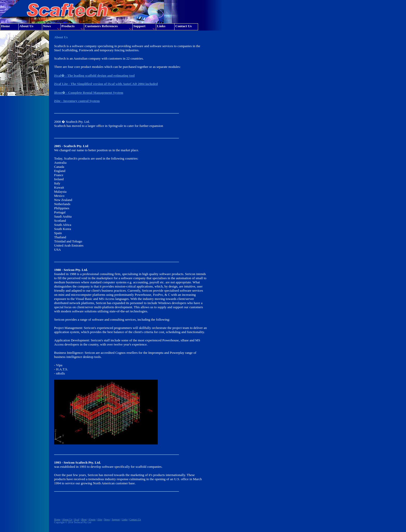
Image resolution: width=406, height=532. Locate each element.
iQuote (92, 519)
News (107, 519)
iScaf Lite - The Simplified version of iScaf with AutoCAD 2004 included (106, 84)
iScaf (77, 519)
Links (125, 519)
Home (57, 519)
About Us (67, 519)
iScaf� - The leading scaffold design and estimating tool (94, 76)
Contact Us (135, 519)
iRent (84, 519)
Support (116, 519)
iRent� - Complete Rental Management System (89, 93)
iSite (100, 519)
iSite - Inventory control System (77, 101)
